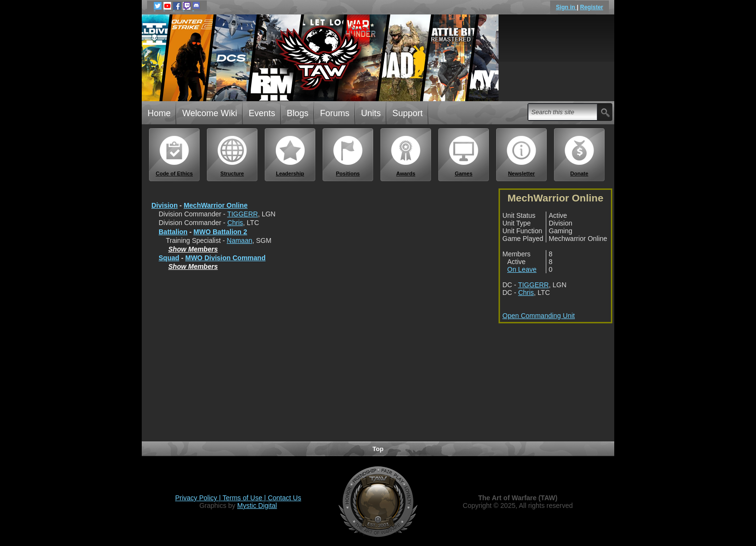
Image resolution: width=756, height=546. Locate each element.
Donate (580, 156)
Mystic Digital (257, 506)
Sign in (566, 7)
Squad (169, 258)
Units (371, 113)
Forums (335, 113)
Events (262, 113)
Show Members (193, 249)
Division (164, 205)
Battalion (173, 232)
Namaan (239, 240)
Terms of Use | (245, 498)
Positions (348, 156)
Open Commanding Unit (539, 316)
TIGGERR (243, 214)
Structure (232, 156)
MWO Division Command (225, 258)
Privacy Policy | (199, 498)
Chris (235, 223)
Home (159, 113)
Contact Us (284, 498)
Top (378, 449)
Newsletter (522, 156)
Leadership (290, 156)
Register (592, 7)
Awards (406, 156)
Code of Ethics (175, 156)
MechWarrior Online (216, 205)
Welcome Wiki (210, 113)
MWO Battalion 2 (220, 232)
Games (464, 156)
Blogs (298, 113)
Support (408, 113)
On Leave (522, 269)
